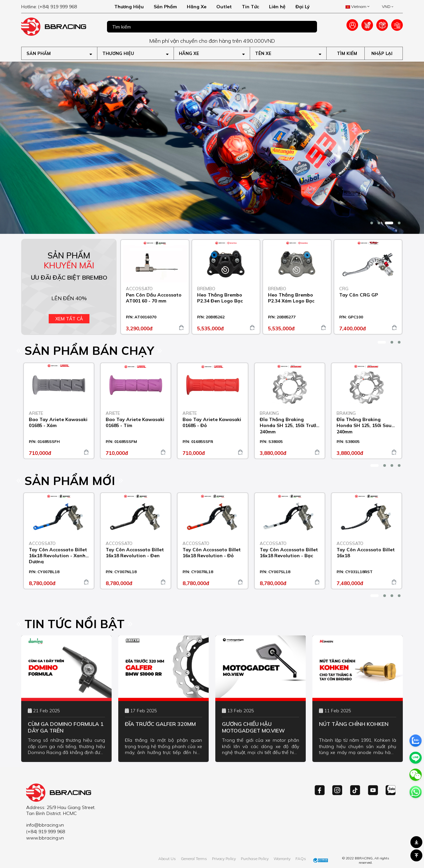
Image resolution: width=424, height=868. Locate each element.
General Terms (194, 859)
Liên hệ (277, 7)
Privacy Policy (224, 859)
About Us (167, 859)
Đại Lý (303, 7)
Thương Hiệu (129, 7)
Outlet (224, 7)
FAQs (301, 859)
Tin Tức (250, 7)
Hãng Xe (197, 7)
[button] (372, 223)
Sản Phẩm (165, 7)
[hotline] (59, 7)
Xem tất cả (69, 319)
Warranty (282, 859)
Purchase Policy (255, 859)
